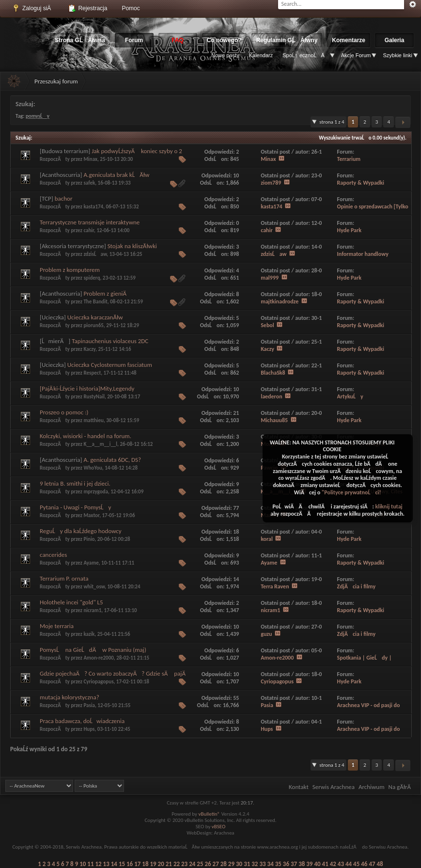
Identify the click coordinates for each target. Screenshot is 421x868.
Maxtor (91, 515)
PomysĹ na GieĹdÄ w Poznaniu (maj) (93, 650)
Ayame (91, 563)
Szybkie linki (398, 55)
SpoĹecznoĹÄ (306, 55)
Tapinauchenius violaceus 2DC (110, 341)
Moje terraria (57, 626)
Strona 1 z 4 (332, 122)
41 (325, 864)
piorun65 (93, 325)
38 (302, 864)
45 (356, 864)
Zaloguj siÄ (34, 8)
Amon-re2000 (98, 658)
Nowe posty (225, 55)
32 (255, 864)
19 (153, 864)
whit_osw (94, 587)
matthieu (94, 420)
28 (224, 864)
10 (83, 864)
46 (364, 864)
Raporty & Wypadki (361, 183)
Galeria (395, 40)
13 (106, 864)
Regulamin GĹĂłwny (287, 40)
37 (294, 864)
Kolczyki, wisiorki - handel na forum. (86, 436)
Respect (92, 373)
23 (184, 864)
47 (372, 864)
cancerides (53, 555)
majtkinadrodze (280, 301)
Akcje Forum (356, 55)
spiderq (92, 278)
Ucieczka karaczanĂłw (95, 317)
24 (192, 864)
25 (200, 864)
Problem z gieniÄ (105, 293)
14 (114, 864)
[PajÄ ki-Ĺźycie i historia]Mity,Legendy (87, 388)
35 (278, 864)
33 (262, 864)
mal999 (270, 278)
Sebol (267, 325)
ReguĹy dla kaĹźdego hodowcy (81, 531)
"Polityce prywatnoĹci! (351, 492)
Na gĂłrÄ (402, 787)
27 (216, 864)
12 (98, 864)
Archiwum (372, 787)
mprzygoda (96, 492)
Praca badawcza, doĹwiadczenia (82, 721)
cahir (89, 230)
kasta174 (93, 207)
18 (145, 864)
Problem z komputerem (70, 270)
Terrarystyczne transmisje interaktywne (90, 222)
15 (122, 864)
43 (341, 864)
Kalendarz (261, 55)
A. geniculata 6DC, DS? (113, 460)
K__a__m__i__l (100, 444)
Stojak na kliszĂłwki (132, 246)
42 (333, 864)
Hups (89, 729)
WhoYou (93, 468)
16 (130, 864)
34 (271, 864)
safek (89, 183)
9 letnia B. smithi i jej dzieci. (75, 483)
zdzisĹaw (95, 254)
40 (317, 864)
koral (267, 539)
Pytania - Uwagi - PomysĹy (75, 507)
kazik (89, 634)
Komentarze (349, 40)
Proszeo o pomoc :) (64, 412)
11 (90, 864)
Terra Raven (275, 586)
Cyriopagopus (98, 682)
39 (309, 864)
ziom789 (271, 183)
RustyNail (94, 397)
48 (380, 864)
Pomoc (131, 8)
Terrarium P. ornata (64, 578)
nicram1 (92, 610)
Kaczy (89, 349)
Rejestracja (87, 8)
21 (169, 864)
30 (239, 864)
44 (349, 864)
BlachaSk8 (273, 373)
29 (231, 864)
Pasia (89, 705)
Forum (134, 40)
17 (137, 864)
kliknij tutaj (389, 506)
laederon (271, 396)
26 (208, 864)
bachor (64, 198)
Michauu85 (274, 420)
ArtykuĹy (350, 396)
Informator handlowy (363, 254)
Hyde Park (349, 230)
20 (161, 864)
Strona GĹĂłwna (80, 40)
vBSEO (219, 827)
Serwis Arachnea (334, 787)
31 (247, 864)
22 (177, 864)
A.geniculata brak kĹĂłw (117, 175)
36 (286, 864)
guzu (266, 634)
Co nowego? (224, 40)
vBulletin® (209, 814)
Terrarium (349, 159)
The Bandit (95, 302)
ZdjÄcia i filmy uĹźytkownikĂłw (357, 590)
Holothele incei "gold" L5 (71, 602)
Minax (90, 159)
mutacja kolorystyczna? (70, 697)
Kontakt (299, 787)
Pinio (89, 539)
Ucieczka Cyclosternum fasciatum (110, 365)
